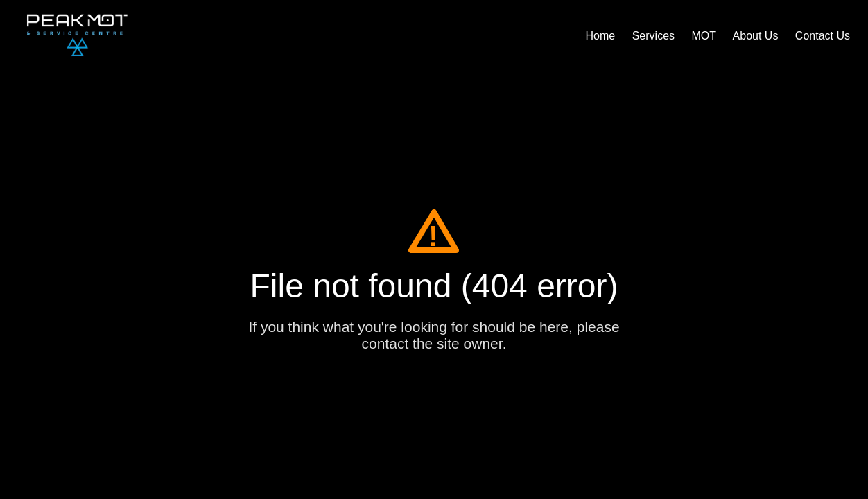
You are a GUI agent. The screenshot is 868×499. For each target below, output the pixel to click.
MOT (704, 36)
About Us (756, 36)
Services (653, 36)
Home (601, 36)
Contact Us (823, 36)
